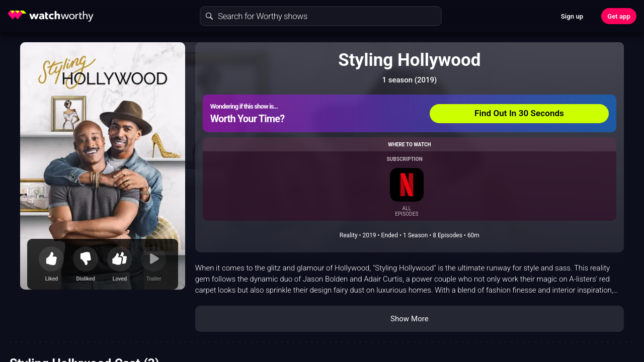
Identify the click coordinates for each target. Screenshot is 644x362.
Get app (619, 16)
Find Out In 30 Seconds (519, 113)
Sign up (572, 16)
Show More (410, 319)
